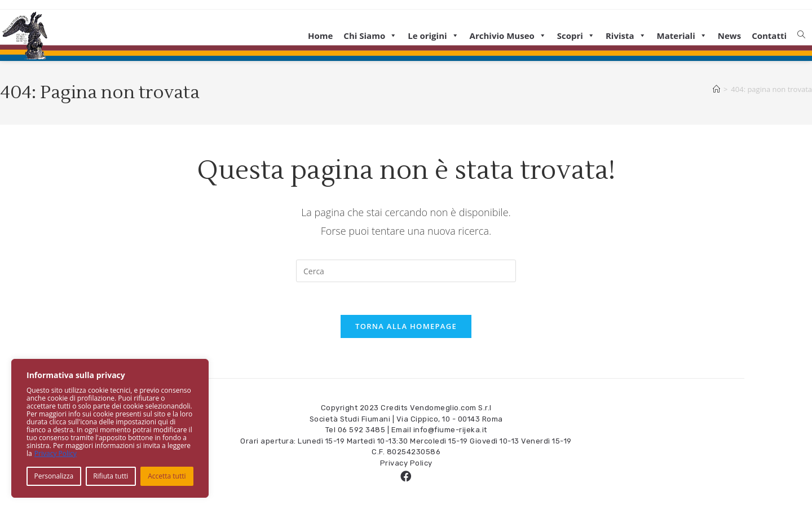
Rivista (626, 36)
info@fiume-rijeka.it (450, 431)
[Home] (716, 89)
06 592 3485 (362, 431)
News (729, 36)
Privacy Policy (56, 453)
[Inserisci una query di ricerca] (406, 271)
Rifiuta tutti (111, 476)
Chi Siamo (370, 36)
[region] (110, 428)
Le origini (433, 36)
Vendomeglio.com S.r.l (451, 409)
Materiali (682, 36)
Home (320, 36)
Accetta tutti (167, 476)
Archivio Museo (508, 36)
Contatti (769, 36)
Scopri (576, 36)
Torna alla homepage (406, 328)
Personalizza (54, 476)
